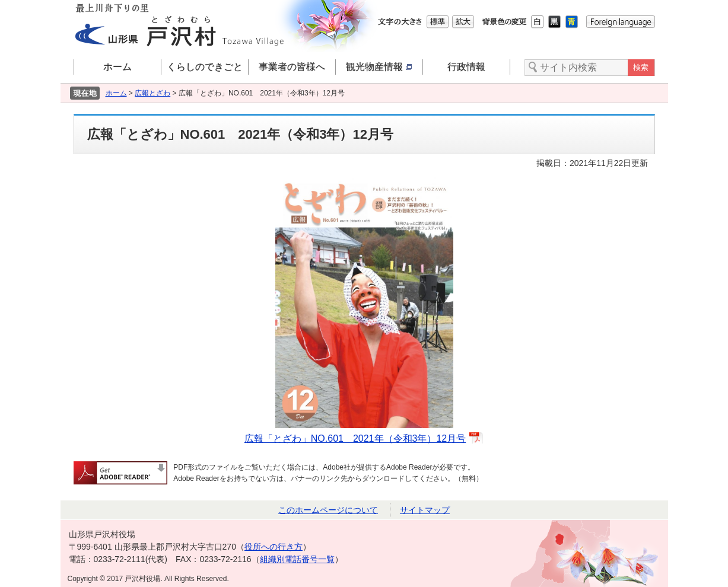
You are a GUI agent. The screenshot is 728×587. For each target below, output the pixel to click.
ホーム (117, 67)
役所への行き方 (274, 547)
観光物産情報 (379, 67)
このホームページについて (328, 510)
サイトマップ (425, 510)
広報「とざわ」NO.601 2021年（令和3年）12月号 (355, 438)
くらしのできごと (205, 67)
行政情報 (466, 67)
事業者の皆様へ (292, 67)
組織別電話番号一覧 (297, 559)
